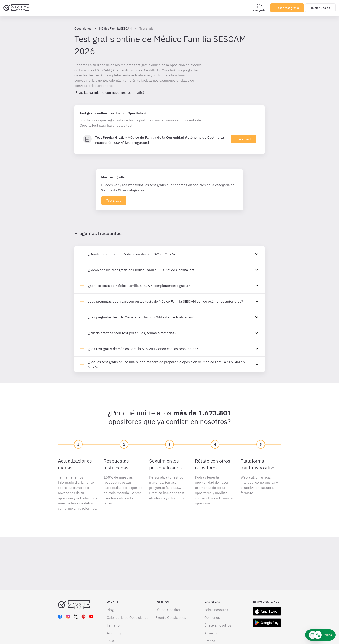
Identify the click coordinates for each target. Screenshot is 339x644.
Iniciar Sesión (320, 8)
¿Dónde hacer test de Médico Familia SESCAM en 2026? (132, 254)
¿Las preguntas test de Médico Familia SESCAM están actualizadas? (141, 317)
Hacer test (244, 139)
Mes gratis (259, 8)
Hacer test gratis (287, 8)
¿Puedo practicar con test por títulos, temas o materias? (132, 333)
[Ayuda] (320, 635)
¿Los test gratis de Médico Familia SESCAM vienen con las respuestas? (143, 349)
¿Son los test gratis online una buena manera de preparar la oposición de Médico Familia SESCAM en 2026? (166, 364)
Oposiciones (83, 29)
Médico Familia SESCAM (115, 29)
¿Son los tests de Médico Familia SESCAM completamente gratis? (139, 286)
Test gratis (114, 200)
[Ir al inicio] (16, 8)
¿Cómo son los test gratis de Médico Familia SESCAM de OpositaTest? (142, 270)
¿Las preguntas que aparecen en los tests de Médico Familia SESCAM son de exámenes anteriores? (166, 301)
